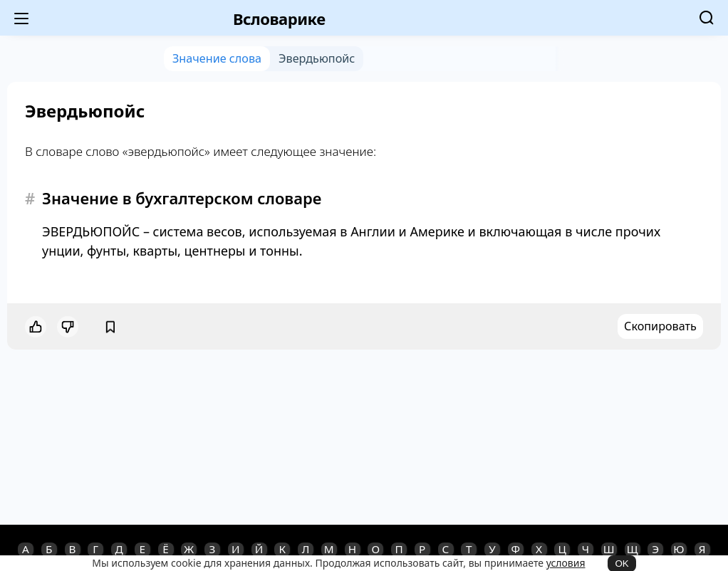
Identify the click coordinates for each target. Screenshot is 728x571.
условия (566, 563)
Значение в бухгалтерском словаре (182, 198)
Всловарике (279, 19)
